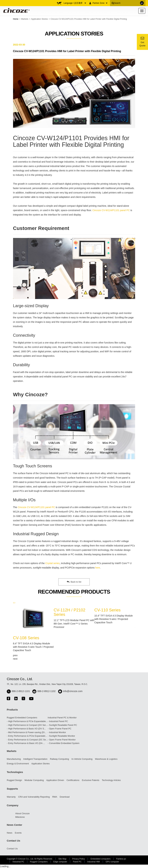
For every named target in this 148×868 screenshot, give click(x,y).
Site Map (62, 859)
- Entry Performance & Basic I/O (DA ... (26, 743)
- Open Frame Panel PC (59, 729)
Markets (25, 19)
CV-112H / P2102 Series (70, 612)
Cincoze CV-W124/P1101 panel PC (111, 210)
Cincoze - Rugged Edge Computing (16, 10)
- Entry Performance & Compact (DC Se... (27, 740)
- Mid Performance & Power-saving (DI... (27, 732)
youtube (31, 699)
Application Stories (39, 19)
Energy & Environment (18, 764)
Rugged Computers (39, 862)
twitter (23, 698)
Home (16, 19)
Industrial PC (18, 862)
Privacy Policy (79, 859)
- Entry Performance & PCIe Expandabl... (27, 736)
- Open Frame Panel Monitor (62, 740)
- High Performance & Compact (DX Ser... (27, 725)
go (142, 3)
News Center (14, 825)
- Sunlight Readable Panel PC (62, 725)
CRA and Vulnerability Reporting (34, 797)
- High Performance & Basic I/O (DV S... (26, 729)
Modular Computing (34, 780)
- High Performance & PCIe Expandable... (27, 721)
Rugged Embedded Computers (22, 718)
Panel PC (77, 862)
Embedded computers (100, 859)
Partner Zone (100, 3)
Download (65, 797)
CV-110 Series (108, 610)
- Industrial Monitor (57, 732)
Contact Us (13, 841)
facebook (8, 698)
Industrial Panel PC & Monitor (62, 718)
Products (12, 710)
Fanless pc (121, 859)
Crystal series (52, 563)
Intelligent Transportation (35, 759)
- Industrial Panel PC (58, 721)
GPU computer (112, 862)
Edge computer (60, 862)
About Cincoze (22, 813)
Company (13, 805)
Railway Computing (60, 759)
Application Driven (55, 780)
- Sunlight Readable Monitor (61, 736)
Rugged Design (14, 780)
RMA (55, 797)
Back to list (74, 582)
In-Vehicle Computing (82, 759)
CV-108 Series (26, 638)
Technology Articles (111, 780)
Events (18, 833)
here (98, 568)
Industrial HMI (94, 862)
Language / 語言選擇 (75, 3)
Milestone (20, 817)
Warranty (11, 797)
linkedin (16, 698)
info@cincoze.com (73, 691)
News (10, 833)
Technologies (15, 772)
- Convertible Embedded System (63, 743)
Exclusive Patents (91, 780)
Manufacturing (14, 759)
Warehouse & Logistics (106, 759)
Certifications (73, 780)
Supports (12, 789)
